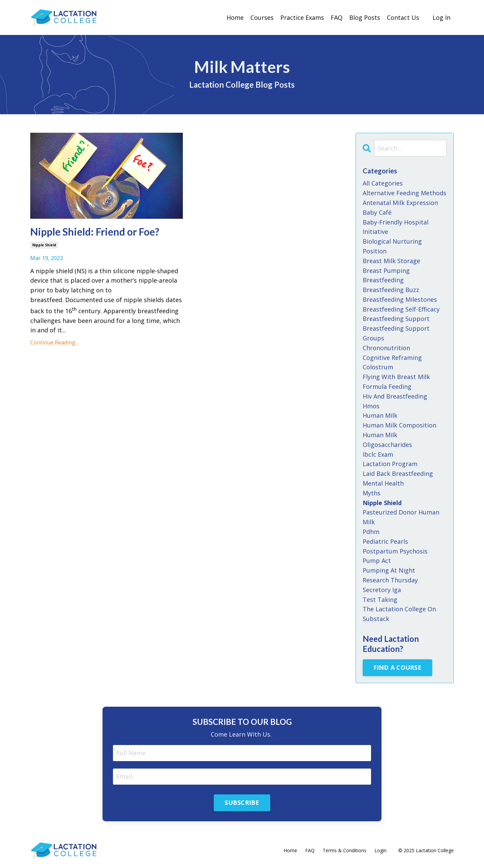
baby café (377, 212)
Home (235, 17)
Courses (262, 17)
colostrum (378, 367)
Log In (441, 17)
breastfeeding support (396, 319)
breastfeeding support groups (396, 333)
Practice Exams (302, 17)
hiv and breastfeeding (395, 396)
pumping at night (389, 570)
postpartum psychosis (395, 551)
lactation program (390, 464)
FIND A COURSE (397, 667)
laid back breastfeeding (398, 473)
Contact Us (403, 17)
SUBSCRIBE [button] (242, 802)
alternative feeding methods (405, 193)
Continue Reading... (54, 342)
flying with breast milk (396, 377)
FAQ (337, 17)
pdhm (371, 532)
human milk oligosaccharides (387, 440)
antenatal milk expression (400, 203)
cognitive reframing (392, 358)
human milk (380, 415)
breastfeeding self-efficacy (401, 309)
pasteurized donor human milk (401, 517)
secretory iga (382, 590)
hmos (371, 406)
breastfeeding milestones (400, 299)
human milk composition (399, 425)
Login (380, 850)
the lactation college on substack (399, 614)
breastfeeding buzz (391, 290)
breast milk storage (391, 261)
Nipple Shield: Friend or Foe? (95, 232)
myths (372, 493)
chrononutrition (386, 348)
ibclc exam (378, 454)
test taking (380, 600)
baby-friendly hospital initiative (396, 227)
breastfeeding (383, 280)
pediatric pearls (385, 541)
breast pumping (386, 271)
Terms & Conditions (345, 850)
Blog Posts (365, 17)
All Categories (383, 183)
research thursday (390, 580)
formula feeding (387, 386)
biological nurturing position (392, 246)
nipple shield (44, 245)
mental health (383, 483)
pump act (377, 561)
